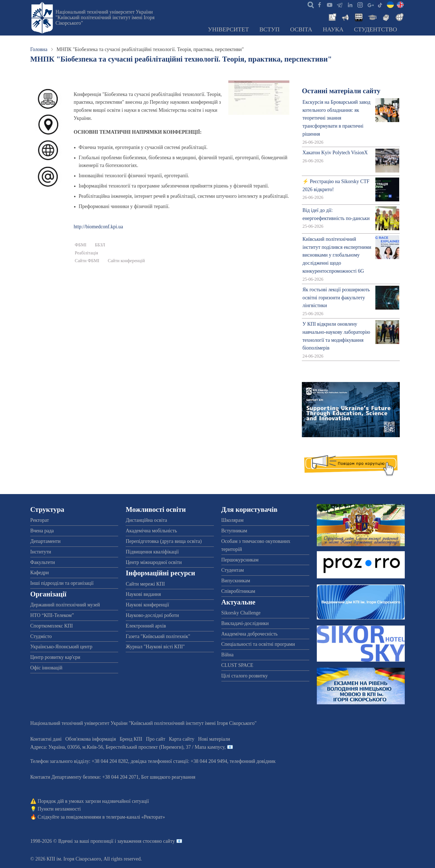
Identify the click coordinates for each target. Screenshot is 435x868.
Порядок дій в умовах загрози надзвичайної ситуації (93, 801)
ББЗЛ (100, 245)
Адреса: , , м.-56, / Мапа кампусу (127, 747)
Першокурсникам (240, 560)
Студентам (233, 570)
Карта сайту (182, 739)
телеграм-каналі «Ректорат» (136, 817)
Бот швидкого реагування (168, 777)
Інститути (41, 552)
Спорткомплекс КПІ (52, 626)
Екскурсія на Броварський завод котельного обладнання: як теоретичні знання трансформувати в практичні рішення (336, 118)
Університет (228, 29)
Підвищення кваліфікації (152, 552)
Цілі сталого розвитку (245, 676)
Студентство (375, 29)
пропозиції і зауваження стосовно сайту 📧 (136, 841)
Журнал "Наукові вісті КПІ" (155, 647)
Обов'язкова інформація (91, 739)
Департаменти (45, 541)
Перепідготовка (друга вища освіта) (164, 541)
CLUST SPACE (237, 665)
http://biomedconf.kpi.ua (98, 227)
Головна (39, 49)
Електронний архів (146, 626)
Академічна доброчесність (250, 634)
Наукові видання (143, 594)
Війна (227, 655)
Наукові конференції (147, 605)
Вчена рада (42, 531)
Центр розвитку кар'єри (55, 657)
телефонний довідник (253, 761)
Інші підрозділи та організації (62, 583)
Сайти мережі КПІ (145, 584)
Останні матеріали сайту (341, 91)
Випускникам (236, 581)
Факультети (43, 562)
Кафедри (40, 573)
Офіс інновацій (46, 668)
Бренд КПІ (131, 739)
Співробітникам (238, 591)
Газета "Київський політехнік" (158, 636)
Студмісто (41, 636)
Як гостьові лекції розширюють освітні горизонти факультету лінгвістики (336, 298)
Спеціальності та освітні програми (258, 644)
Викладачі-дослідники (245, 623)
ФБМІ (81, 245)
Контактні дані (46, 739)
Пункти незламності (59, 809)
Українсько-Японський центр (61, 647)
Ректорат (40, 520)
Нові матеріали (214, 739)
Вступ (270, 29)
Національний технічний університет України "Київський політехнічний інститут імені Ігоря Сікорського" (105, 17)
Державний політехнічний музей (65, 605)
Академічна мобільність (151, 531)
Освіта (301, 29)
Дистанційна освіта (146, 520)
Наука (333, 29)
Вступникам (234, 531)
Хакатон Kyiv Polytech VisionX (335, 153)
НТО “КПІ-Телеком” (52, 615)
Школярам (232, 520)
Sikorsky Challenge (241, 613)
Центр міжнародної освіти (154, 562)
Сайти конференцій (126, 261)
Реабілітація (87, 253)
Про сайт (155, 739)
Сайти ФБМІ (87, 261)
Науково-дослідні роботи (152, 615)
